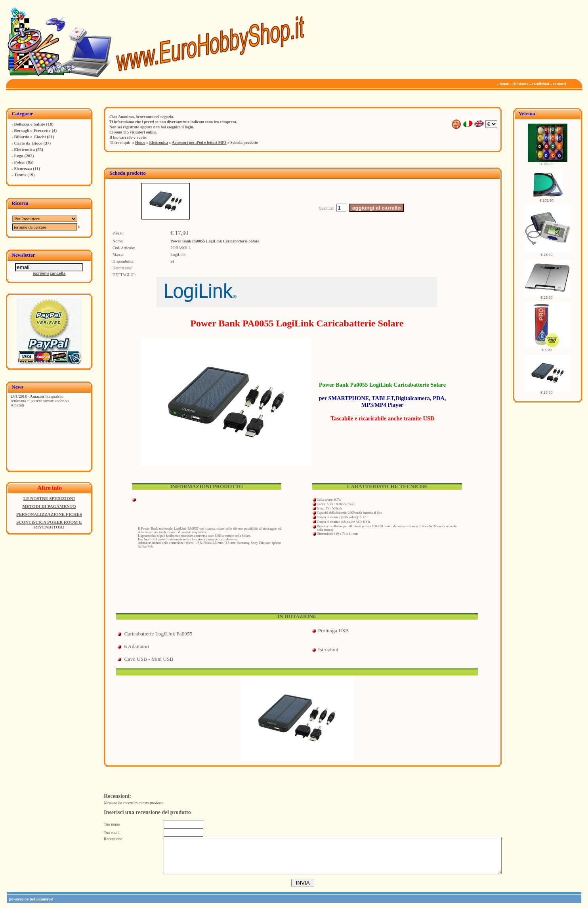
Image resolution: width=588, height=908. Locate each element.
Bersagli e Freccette (32, 130)
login (189, 127)
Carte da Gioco (28, 143)
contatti (559, 84)
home (504, 84)
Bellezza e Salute (30, 124)
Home (140, 142)
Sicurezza (23, 168)
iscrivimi (41, 274)
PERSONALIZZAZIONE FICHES (49, 514)
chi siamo (520, 84)
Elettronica (25, 149)
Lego (19, 156)
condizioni (540, 84)
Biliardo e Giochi (30, 137)
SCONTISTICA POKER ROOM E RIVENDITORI (49, 525)
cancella (58, 274)
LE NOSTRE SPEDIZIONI (49, 498)
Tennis (20, 175)
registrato (131, 127)
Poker (20, 162)
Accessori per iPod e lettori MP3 (199, 142)
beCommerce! (42, 899)
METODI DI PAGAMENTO (49, 506)
